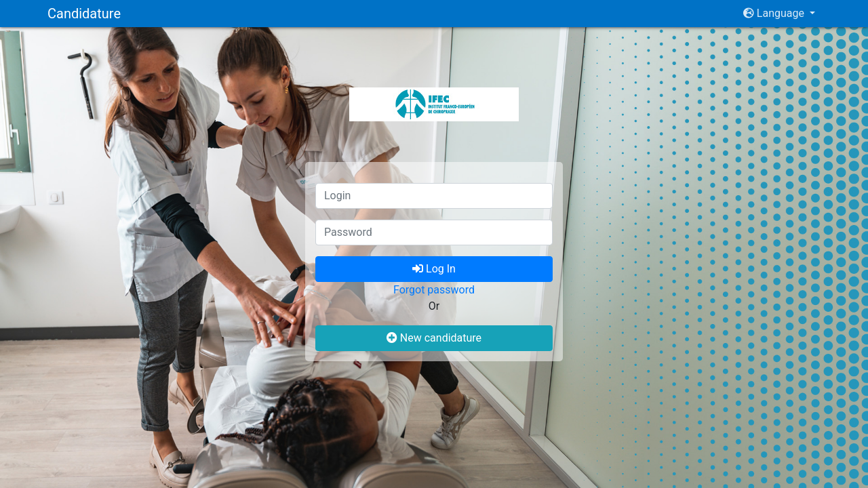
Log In (434, 269)
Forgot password (434, 290)
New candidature (434, 338)
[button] (779, 14)
